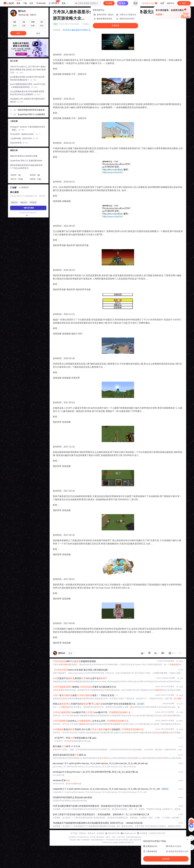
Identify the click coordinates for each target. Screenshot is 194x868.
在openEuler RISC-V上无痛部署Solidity (32, 115)
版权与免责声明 (135, 840)
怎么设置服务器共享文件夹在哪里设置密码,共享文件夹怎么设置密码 (27, 93)
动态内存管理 (19, 143)
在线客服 (143, 833)
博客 (18, 3)
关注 (70, 653)
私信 (38, 33)
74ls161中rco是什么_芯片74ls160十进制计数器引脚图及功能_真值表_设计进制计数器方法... (28, 70)
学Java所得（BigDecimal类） (25, 134)
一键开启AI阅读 (28, 208)
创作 (184, 3)
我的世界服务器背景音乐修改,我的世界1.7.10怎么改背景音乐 (31, 110)
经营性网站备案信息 (134, 837)
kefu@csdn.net (130, 833)
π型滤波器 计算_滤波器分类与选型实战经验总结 (27, 100)
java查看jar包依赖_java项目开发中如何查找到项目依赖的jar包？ (27, 78)
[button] (27, 215)
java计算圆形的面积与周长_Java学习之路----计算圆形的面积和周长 (28, 86)
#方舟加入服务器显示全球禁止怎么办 (79, 30)
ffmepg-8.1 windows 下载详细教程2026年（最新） (28, 128)
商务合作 (92, 833)
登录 (135, 3)
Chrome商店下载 (112, 840)
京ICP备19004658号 (97, 837)
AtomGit (41, 3)
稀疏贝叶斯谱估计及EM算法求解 (24, 156)
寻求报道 (100, 833)
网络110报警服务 (83, 840)
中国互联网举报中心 (98, 840)
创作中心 (171, 3)
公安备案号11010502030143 (78, 837)
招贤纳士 (83, 833)
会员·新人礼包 (150, 3)
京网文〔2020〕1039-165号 (115, 837)
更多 (65, 3)
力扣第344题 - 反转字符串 (24, 138)
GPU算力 (54, 2)
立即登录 (115, 26)
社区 (31, 3)
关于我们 (74, 833)
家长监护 (73, 840)
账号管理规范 (124, 840)
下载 (25, 3)
